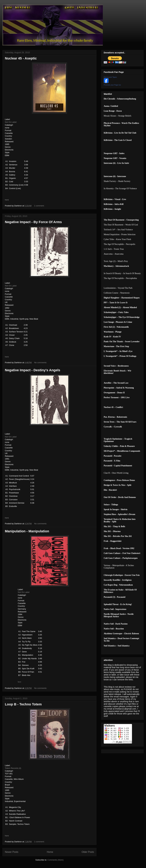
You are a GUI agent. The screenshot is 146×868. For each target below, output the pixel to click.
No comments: (41, 363)
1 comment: (40, 206)
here (7, 200)
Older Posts (88, 852)
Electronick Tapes (110, 77)
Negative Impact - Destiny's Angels (33, 370)
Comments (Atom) (55, 860)
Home (50, 852)
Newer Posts (12, 852)
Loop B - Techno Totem (23, 704)
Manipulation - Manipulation (27, 531)
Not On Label (11, 122)
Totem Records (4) (13, 768)
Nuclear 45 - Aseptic (21, 58)
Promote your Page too (112, 85)
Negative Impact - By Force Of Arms (33, 222)
